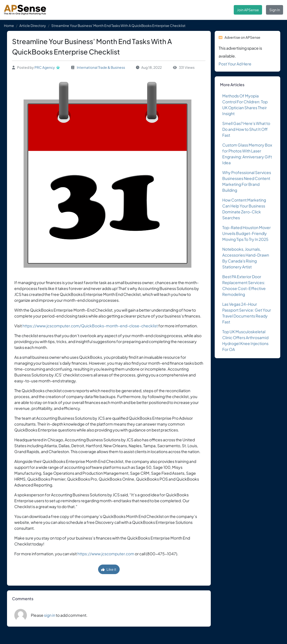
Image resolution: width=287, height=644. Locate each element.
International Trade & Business (101, 67)
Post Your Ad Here (235, 64)
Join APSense (248, 10)
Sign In (275, 10)
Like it (109, 569)
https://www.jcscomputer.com (106, 554)
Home (9, 26)
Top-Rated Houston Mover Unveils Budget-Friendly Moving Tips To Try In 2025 (247, 233)
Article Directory (33, 26)
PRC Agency (45, 67)
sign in (50, 615)
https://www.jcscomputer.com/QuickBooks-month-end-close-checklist (90, 326)
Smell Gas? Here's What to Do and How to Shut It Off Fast (246, 129)
